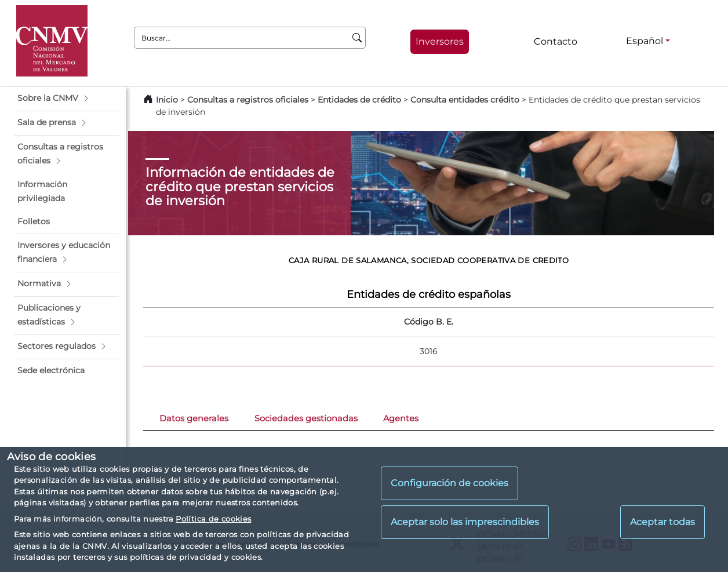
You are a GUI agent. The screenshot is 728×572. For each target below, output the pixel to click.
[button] (66, 99)
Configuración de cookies (449, 483)
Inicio (167, 100)
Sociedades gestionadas (306, 418)
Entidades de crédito (359, 100)
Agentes (401, 418)
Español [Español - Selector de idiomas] (645, 41)
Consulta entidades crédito (465, 100)
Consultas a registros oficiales (248, 100)
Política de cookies (213, 519)
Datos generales (194, 418)
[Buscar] (357, 38)
